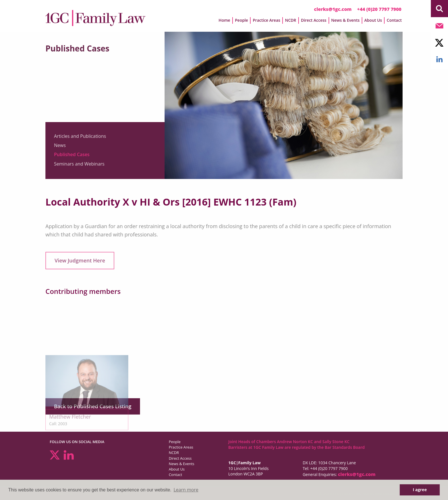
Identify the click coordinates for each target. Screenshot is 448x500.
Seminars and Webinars (79, 166)
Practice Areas (267, 20)
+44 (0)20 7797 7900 (379, 9)
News (60, 147)
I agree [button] (420, 490)
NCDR (290, 20)
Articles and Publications (80, 138)
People (241, 20)
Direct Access (314, 20)
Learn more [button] (186, 490)
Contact (394, 20)
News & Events (345, 20)
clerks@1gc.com (333, 9)
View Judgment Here (80, 260)
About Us (373, 20)
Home (224, 20)
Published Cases (72, 156)
